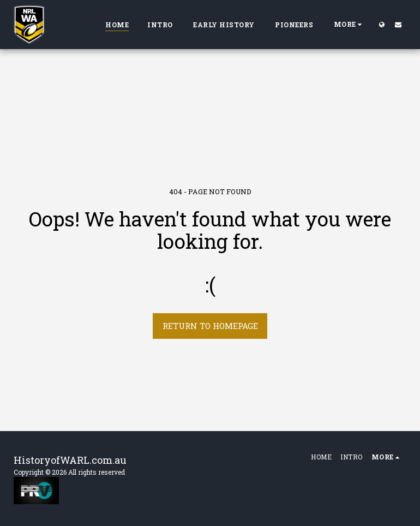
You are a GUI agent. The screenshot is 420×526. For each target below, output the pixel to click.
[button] (398, 24)
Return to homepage (210, 326)
